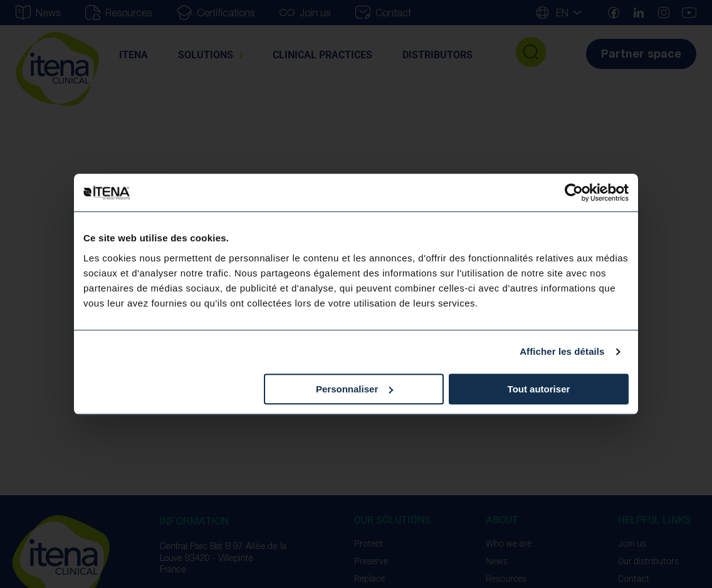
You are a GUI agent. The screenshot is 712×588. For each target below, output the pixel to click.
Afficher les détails (562, 351)
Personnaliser (354, 389)
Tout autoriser (539, 389)
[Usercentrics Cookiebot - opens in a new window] (574, 192)
